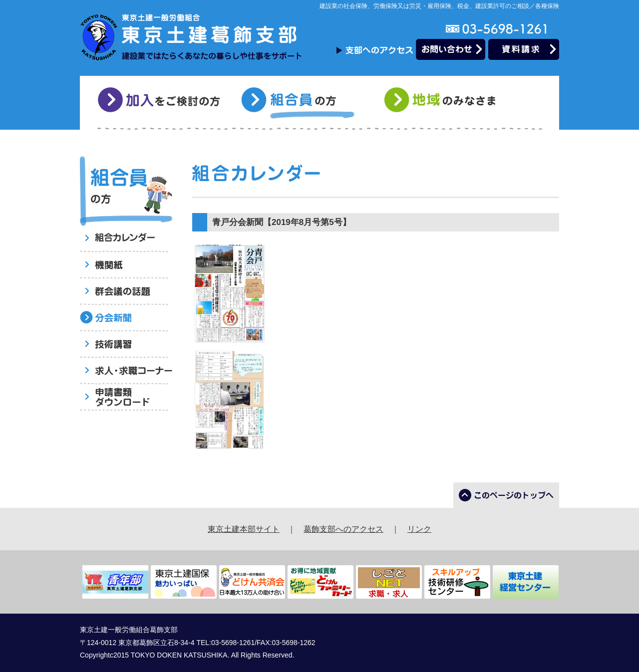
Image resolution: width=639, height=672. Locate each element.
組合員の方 (304, 103)
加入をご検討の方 (160, 103)
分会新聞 (126, 319)
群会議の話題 (126, 292)
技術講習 (126, 345)
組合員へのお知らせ (126, 239)
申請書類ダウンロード (126, 398)
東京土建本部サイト (244, 529)
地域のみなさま (447, 103)
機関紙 (126, 266)
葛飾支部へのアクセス (343, 529)
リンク (419, 529)
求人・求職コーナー (126, 371)
